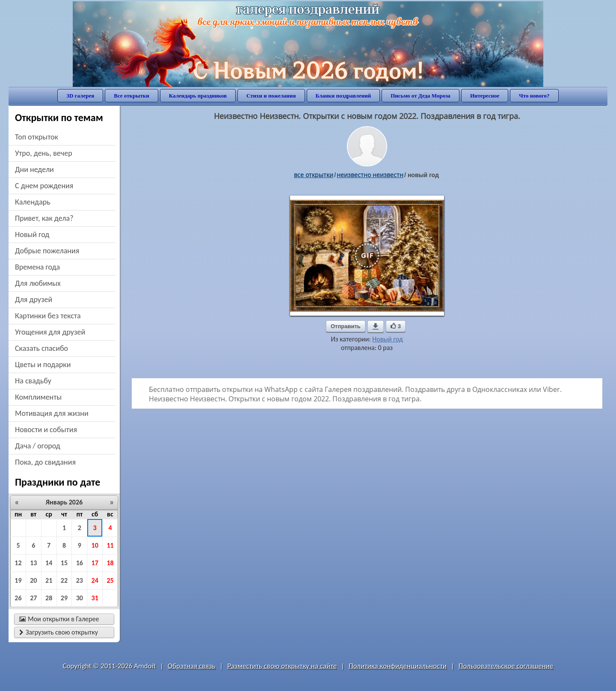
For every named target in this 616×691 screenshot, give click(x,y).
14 (49, 563)
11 (110, 545)
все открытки (314, 175)
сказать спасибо (41, 348)
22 (64, 580)
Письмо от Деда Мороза (421, 96)
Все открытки (132, 96)
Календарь (33, 202)
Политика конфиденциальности (398, 666)
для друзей (34, 300)
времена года (37, 267)
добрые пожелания (47, 251)
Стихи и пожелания (271, 96)
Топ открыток (37, 137)
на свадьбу (33, 381)
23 (80, 580)
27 (33, 598)
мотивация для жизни (52, 413)
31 (95, 598)
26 (18, 598)
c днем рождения (44, 186)
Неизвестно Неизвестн (370, 175)
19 (18, 580)
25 (110, 580)
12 (18, 563)
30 (80, 598)
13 (33, 563)
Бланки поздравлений (344, 96)
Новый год (387, 339)
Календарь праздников (198, 96)
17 (95, 563)
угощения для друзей (50, 332)
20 (33, 580)
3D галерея (80, 96)
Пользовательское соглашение (506, 666)
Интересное (485, 96)
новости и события (46, 430)
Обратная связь (192, 666)
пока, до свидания (45, 462)
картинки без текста (48, 316)
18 (110, 563)
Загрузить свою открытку (59, 632)
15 (64, 563)
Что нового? (534, 96)
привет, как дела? (44, 218)
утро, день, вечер (44, 153)
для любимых (38, 283)
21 (49, 580)
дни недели (34, 169)
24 (95, 580)
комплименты (38, 397)
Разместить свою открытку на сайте (282, 666)
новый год (32, 234)
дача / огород (38, 446)
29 (64, 598)
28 (49, 598)
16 (80, 563)
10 (95, 545)
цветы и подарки (43, 365)
